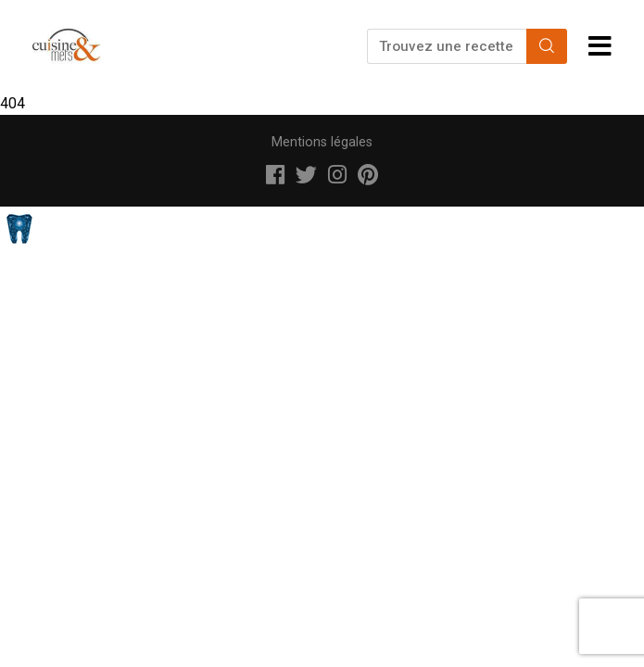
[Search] (547, 46)
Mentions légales (322, 142)
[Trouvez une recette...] (448, 46)
